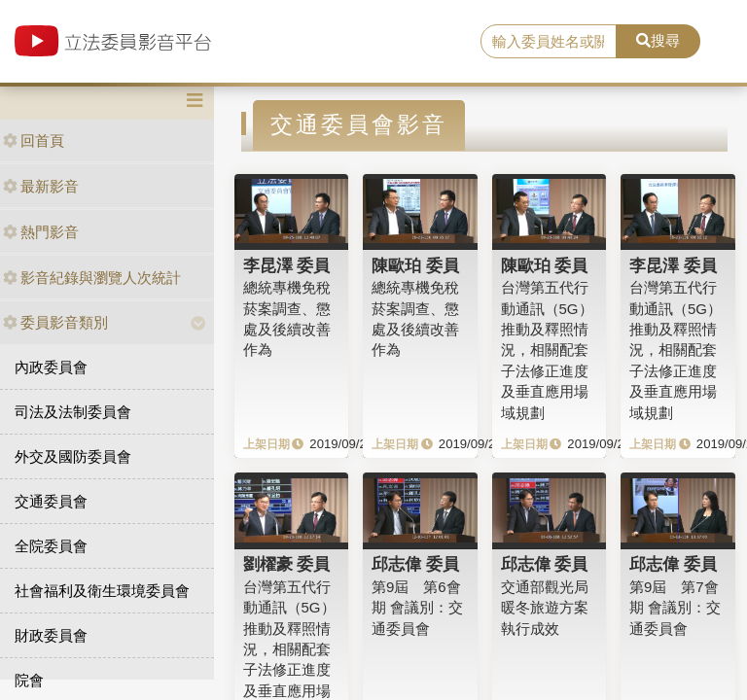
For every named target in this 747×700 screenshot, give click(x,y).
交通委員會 (51, 501)
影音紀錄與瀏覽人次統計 (92, 278)
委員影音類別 (55, 322)
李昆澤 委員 (287, 265)
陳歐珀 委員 (415, 265)
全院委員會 (51, 546)
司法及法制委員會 (73, 412)
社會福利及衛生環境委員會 (102, 591)
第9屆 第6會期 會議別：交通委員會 (417, 608)
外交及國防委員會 (73, 456)
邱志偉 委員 (415, 564)
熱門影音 (41, 232)
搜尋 (658, 40)
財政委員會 (51, 635)
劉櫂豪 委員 (287, 564)
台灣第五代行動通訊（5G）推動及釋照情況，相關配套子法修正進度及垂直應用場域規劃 (547, 350)
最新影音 (41, 186)
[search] (549, 42)
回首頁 (34, 140)
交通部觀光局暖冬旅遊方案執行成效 (545, 608)
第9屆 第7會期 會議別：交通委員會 (675, 608)
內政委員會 (51, 367)
